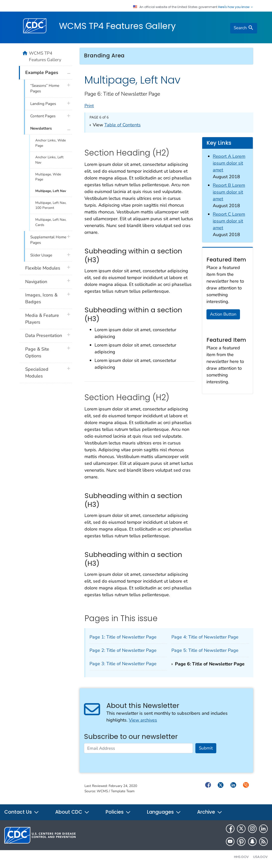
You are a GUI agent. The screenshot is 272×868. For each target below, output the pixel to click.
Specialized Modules (37, 373)
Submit (206, 748)
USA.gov (260, 857)
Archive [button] (210, 812)
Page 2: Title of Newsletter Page (123, 650)
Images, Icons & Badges (41, 298)
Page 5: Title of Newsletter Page (205, 650)
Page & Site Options (37, 352)
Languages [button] (164, 812)
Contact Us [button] (22, 812)
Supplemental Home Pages (48, 240)
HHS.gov (241, 857)
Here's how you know (236, 7)
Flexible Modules (43, 268)
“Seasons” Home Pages (45, 88)
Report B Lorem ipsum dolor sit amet (229, 192)
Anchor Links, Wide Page (51, 143)
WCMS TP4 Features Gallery (117, 26)
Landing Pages (43, 104)
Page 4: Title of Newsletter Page (205, 637)
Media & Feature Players (42, 319)
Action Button (223, 314)
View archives (143, 720)
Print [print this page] (89, 106)
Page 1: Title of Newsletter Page (123, 637)
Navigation (36, 282)
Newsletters (41, 128)
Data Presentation (44, 335)
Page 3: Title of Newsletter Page (123, 664)
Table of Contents (123, 125)
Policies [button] (118, 812)
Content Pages (43, 116)
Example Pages (42, 72)
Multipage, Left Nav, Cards (51, 222)
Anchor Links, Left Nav (49, 160)
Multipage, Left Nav (51, 191)
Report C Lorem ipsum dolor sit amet (229, 221)
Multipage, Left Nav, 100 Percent (51, 205)
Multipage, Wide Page (48, 177)
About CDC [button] (72, 812)
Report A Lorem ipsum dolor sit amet (229, 163)
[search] (244, 28)
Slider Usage (41, 255)
